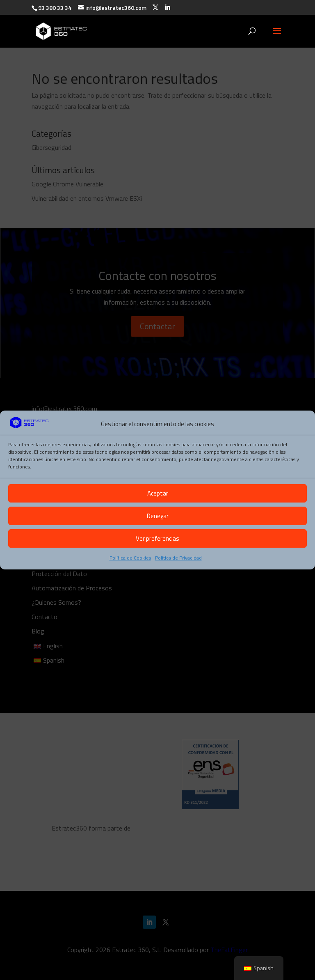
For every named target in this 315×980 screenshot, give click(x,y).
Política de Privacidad (178, 558)
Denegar (158, 516)
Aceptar (158, 493)
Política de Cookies (130, 558)
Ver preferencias (157, 538)
